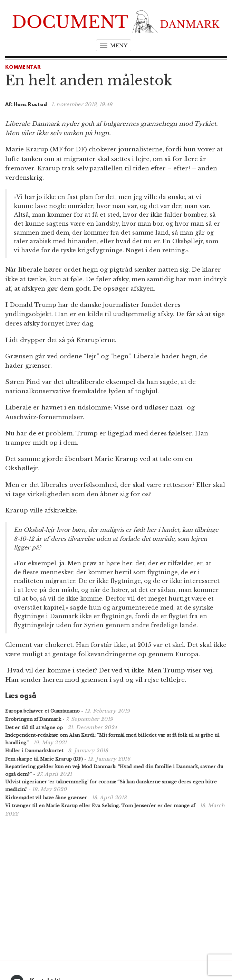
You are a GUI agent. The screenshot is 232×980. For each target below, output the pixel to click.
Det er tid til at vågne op (34, 728)
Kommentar (23, 68)
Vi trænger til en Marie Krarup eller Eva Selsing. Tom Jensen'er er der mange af (100, 806)
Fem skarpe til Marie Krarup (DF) (44, 759)
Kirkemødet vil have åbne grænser (46, 798)
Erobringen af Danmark (33, 719)
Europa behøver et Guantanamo (42, 711)
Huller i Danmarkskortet (34, 751)
